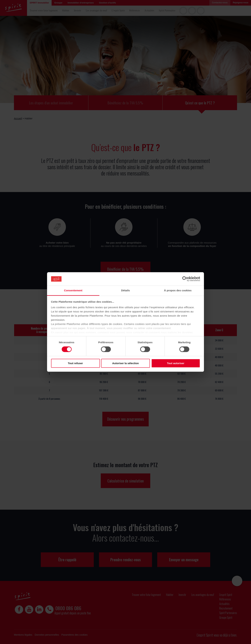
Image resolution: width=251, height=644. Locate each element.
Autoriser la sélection (126, 363)
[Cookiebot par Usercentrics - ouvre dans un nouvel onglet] (185, 279)
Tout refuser (75, 363)
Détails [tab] (125, 290)
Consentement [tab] (73, 290)
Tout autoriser (176, 363)
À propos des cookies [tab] (178, 290)
